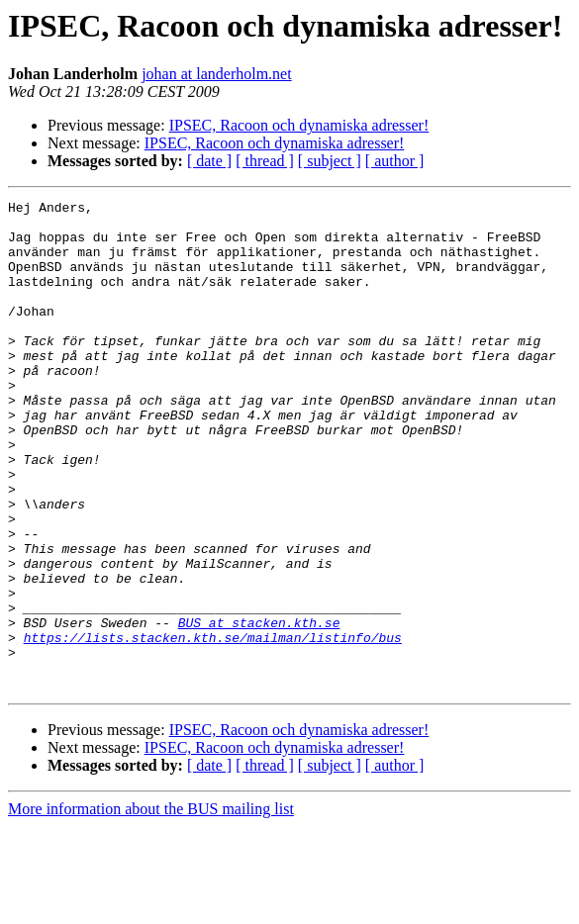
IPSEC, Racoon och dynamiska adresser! (299, 125)
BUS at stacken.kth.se (259, 708)
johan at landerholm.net (217, 74)
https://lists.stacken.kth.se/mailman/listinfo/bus (213, 726)
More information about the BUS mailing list (151, 907)
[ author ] (395, 161)
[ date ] (209, 161)
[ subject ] (330, 161)
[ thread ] (265, 161)
